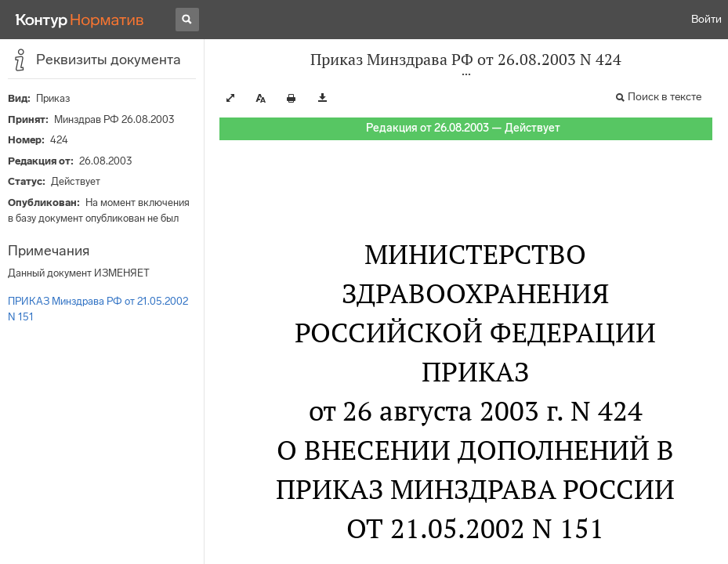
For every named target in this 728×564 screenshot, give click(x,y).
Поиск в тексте (665, 97)
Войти (706, 19)
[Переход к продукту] (80, 20)
